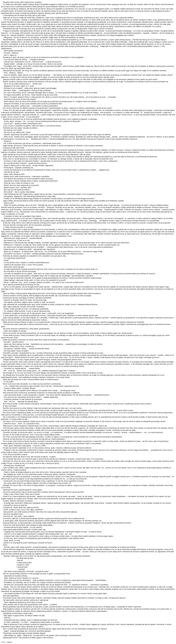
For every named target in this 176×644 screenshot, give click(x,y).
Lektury (3, 642)
